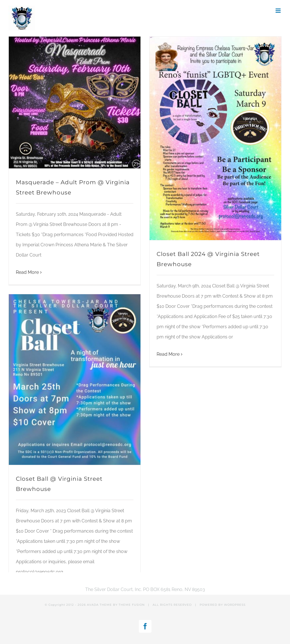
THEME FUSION (132, 605)
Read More (27, 272)
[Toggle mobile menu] (279, 11)
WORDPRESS (235, 605)
